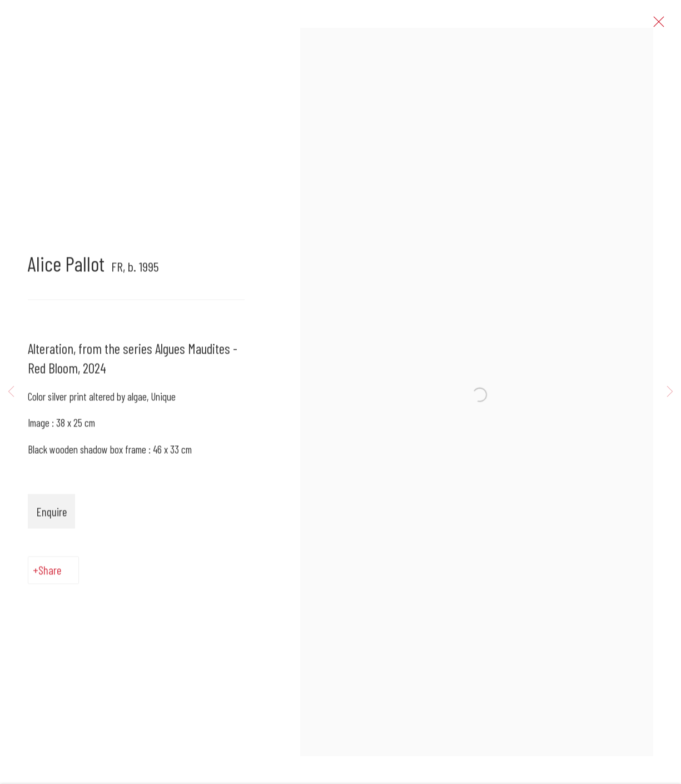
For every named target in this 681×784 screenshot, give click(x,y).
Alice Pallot (66, 268)
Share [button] (50, 575)
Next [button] (670, 392)
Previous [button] (11, 392)
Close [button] (664, 25)
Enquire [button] (51, 516)
